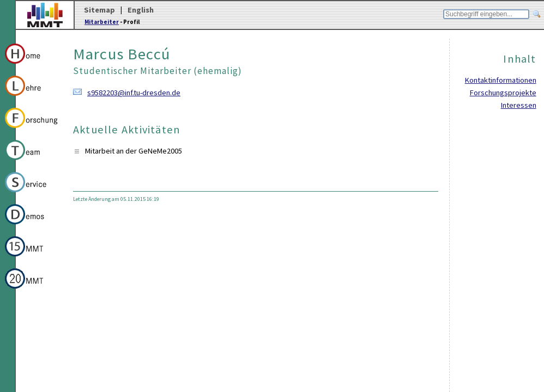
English (141, 10)
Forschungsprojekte (503, 93)
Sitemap (99, 10)
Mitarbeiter (102, 22)
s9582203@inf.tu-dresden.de (134, 93)
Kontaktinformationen (501, 80)
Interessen (519, 105)
